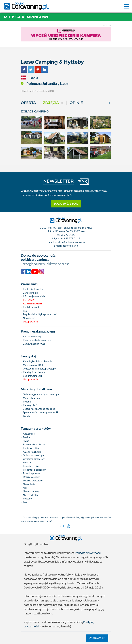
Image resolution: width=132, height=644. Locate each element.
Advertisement (33, 304)
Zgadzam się (97, 638)
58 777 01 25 (68, 235)
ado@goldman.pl (70, 246)
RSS (25, 311)
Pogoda (27, 402)
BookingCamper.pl (32, 376)
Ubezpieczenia (30, 322)
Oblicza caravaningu (33, 455)
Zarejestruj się (30, 293)
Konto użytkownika (33, 289)
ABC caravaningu (32, 452)
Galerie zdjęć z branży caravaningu (41, 394)
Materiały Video (31, 398)
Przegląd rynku (31, 466)
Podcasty (28, 499)
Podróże (27, 462)
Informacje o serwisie (34, 296)
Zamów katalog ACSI (34, 344)
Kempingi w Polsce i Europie (37, 361)
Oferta (28, 103)
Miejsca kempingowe (27, 17)
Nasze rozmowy (31, 491)
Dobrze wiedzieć (31, 477)
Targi (25, 502)
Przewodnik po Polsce (34, 444)
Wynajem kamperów (34, 459)
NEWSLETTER (58, 181)
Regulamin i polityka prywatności (40, 314)
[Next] (109, 103)
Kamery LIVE (30, 405)
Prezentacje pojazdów (34, 470)
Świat (26, 441)
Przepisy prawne (32, 473)
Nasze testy (29, 484)
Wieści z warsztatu (33, 481)
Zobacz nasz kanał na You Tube (39, 409)
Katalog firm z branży (34, 372)
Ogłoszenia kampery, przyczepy (39, 369)
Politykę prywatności (88, 553)
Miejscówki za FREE (33, 365)
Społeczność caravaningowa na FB (41, 412)
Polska (26, 437)
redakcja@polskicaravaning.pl (70, 242)
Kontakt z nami (31, 307)
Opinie (76, 103)
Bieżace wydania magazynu (37, 340)
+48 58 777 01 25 (70, 238)
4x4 (25, 488)
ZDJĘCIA (54, 103)
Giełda (26, 416)
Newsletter (29, 318)
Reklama (29, 300)
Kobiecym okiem (32, 448)
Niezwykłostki (30, 495)
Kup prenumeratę (32, 337)
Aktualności (29, 434)
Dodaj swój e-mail (66, 204)
